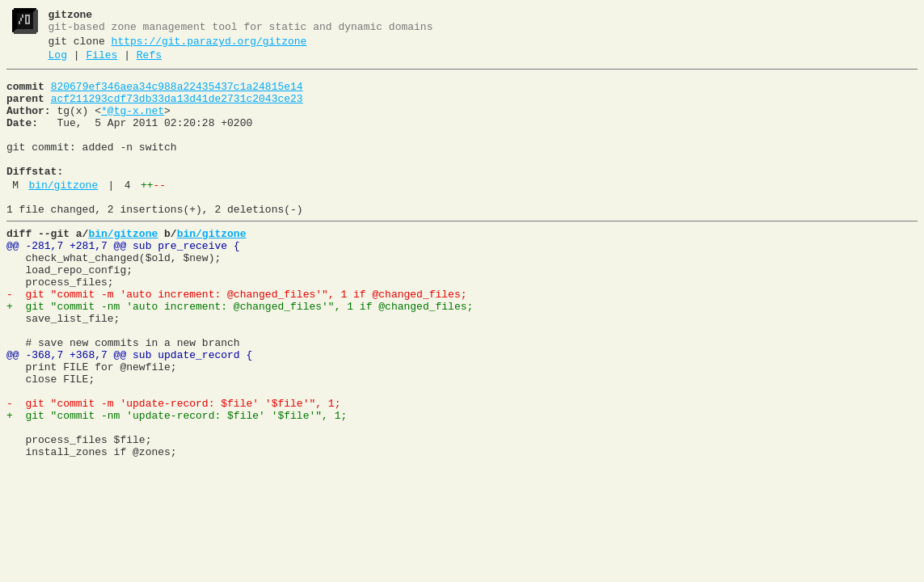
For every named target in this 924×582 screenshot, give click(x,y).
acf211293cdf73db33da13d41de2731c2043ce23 (177, 111)
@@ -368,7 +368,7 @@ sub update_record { (129, 413)
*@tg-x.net (133, 125)
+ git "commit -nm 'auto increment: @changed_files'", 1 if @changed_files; (240, 355)
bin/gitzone (63, 214)
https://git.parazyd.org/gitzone (209, 46)
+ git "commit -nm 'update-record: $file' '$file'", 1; (177, 486)
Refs (149, 62)
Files (101, 62)
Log (58, 62)
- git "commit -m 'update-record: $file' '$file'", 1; (173, 471)
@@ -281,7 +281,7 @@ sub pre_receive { (123, 282)
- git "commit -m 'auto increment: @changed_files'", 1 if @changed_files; (236, 340)
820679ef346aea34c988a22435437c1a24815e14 (177, 96)
